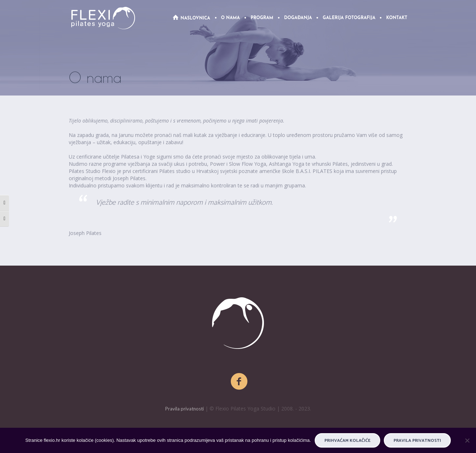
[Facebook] (239, 382)
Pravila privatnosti (185, 409)
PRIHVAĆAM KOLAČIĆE (347, 441)
